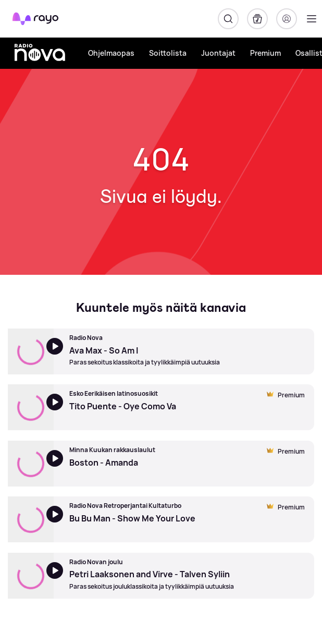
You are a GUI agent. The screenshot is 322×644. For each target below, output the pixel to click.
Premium (265, 53)
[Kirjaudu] (287, 19)
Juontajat (218, 53)
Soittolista (168, 53)
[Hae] (228, 19)
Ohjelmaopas (111, 53)
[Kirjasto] (257, 19)
